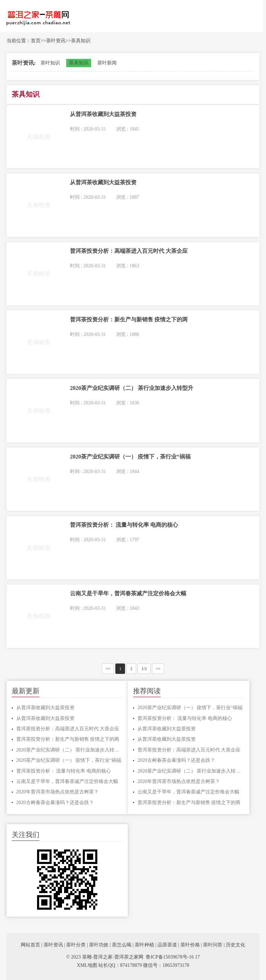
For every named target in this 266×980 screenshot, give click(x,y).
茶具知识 (81, 41)
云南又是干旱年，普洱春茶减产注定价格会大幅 (67, 781)
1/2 (144, 669)
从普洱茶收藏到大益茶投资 (45, 708)
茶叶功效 (99, 945)
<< (108, 669)
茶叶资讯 (56, 41)
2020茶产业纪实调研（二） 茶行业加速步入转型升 (70, 750)
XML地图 (87, 965)
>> (158, 669)
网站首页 (30, 945)
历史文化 (236, 945)
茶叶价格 (190, 945)
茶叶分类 (76, 945)
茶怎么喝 (122, 945)
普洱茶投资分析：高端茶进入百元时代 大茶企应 (68, 729)
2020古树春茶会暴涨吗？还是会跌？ (55, 803)
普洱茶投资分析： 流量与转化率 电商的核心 (64, 771)
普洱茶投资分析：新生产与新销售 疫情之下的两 (68, 739)
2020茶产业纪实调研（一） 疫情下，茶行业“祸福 (69, 760)
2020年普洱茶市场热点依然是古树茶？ (57, 792)
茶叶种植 (144, 945)
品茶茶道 (167, 945)
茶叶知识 (50, 63)
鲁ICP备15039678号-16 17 (173, 957)
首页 (36, 41)
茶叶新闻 (107, 63)
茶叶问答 (213, 945)
